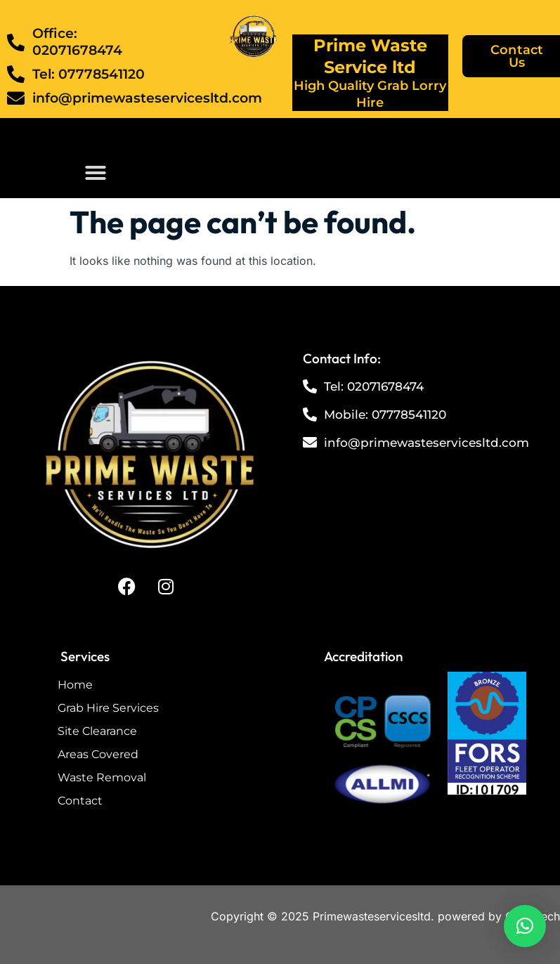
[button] (96, 173)
